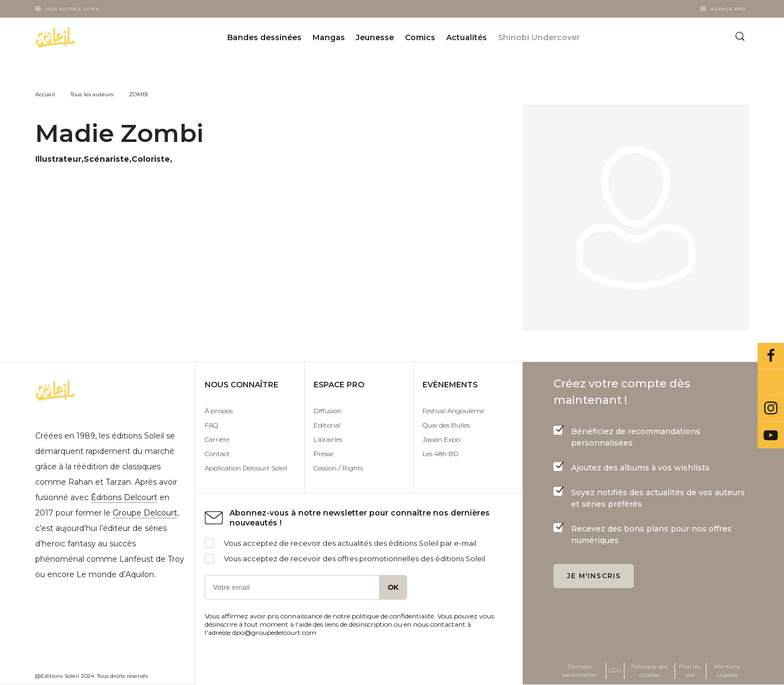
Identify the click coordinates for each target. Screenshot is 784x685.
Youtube (771, 435)
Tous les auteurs (92, 94)
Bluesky (771, 382)
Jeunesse (375, 37)
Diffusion (328, 411)
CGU (615, 670)
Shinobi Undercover (539, 37)
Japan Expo (441, 439)
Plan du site (690, 671)
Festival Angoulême (453, 411)
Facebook (771, 356)
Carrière (217, 439)
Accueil (45, 94)
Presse (324, 454)
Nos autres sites (73, 9)
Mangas (329, 37)
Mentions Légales (727, 671)
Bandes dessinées (264, 37)
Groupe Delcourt (145, 513)
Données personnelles (580, 671)
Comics (420, 37)
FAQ (211, 425)
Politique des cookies (649, 671)
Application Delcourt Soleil (246, 468)
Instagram (771, 409)
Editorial (327, 425)
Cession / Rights (338, 468)
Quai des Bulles (446, 425)
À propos (219, 411)
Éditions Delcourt (124, 497)
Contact (217, 454)
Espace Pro (728, 9)
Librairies (328, 439)
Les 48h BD (440, 454)
